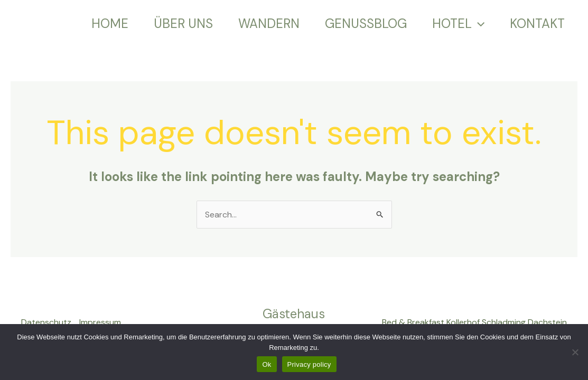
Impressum (100, 322)
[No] (575, 352)
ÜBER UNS (183, 23)
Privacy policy (309, 364)
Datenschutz (46, 322)
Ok (267, 364)
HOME (110, 23)
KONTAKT (537, 23)
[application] (478, 24)
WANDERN (269, 23)
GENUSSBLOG (366, 23)
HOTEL (458, 24)
